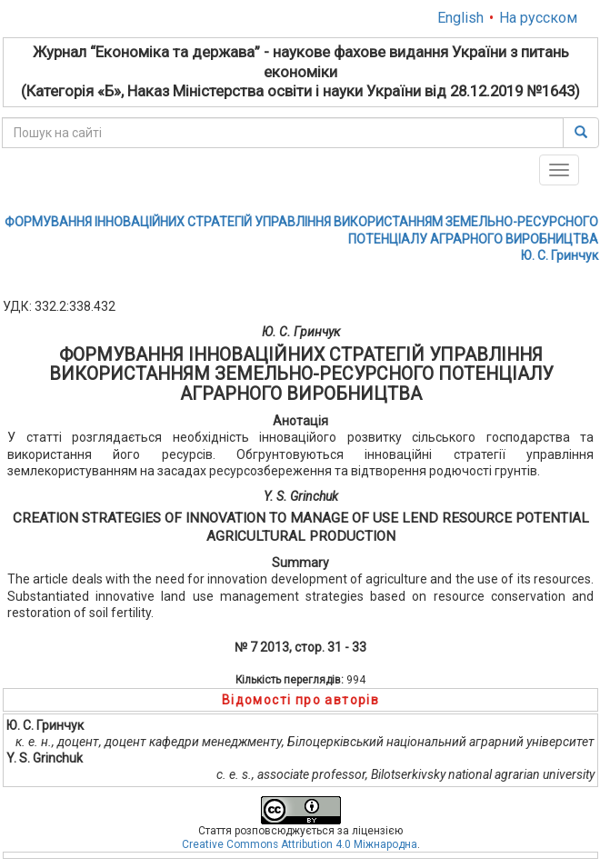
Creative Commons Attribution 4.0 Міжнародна (300, 844)
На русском (538, 18)
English (460, 18)
